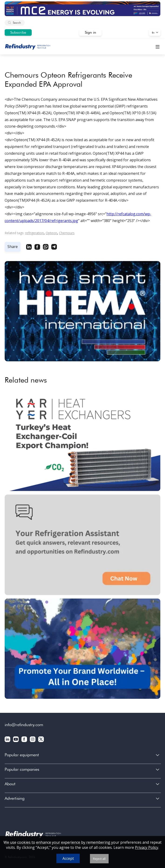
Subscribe (18, 32)
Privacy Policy (147, 847)
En (153, 32)
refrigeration (34, 233)
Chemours (67, 233)
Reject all (99, 859)
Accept (68, 858)
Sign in (91, 32)
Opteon (51, 233)
